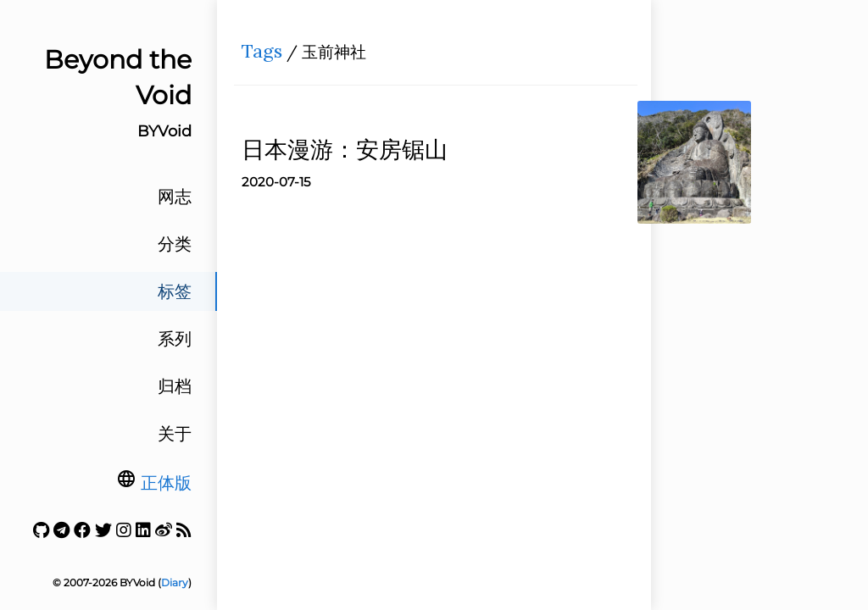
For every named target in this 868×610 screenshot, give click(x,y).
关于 (175, 434)
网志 (175, 197)
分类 (175, 244)
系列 (175, 339)
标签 (175, 291)
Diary (175, 582)
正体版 (166, 483)
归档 (175, 386)
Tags (267, 56)
